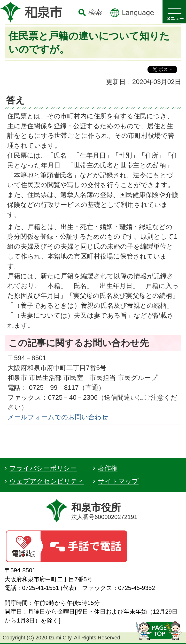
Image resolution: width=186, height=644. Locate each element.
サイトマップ (118, 481)
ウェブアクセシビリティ (47, 481)
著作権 (108, 468)
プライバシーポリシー (43, 468)
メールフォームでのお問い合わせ (58, 417)
